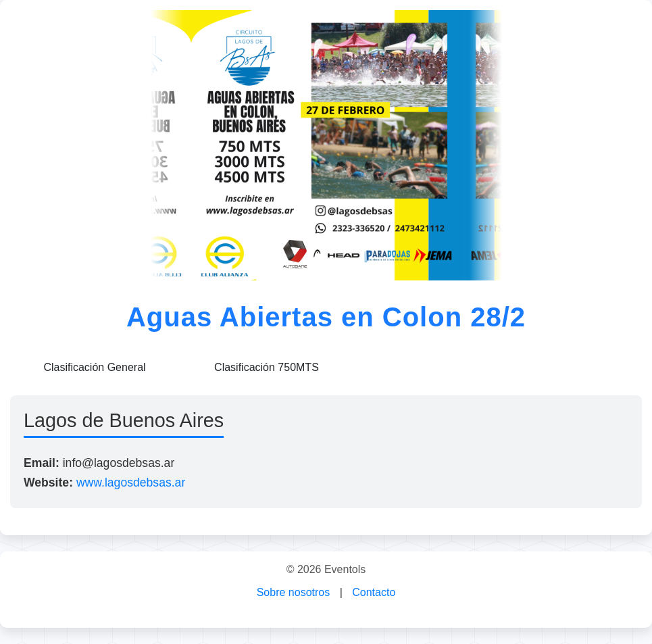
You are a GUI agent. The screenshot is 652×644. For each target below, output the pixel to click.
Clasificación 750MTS (267, 367)
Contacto (374, 592)
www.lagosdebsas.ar (131, 482)
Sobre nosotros (294, 592)
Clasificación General (94, 367)
